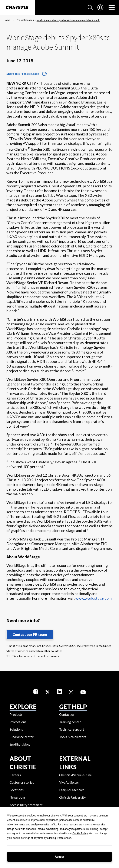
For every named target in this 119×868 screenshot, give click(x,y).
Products (16, 714)
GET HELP (73, 707)
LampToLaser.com (72, 790)
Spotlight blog (20, 744)
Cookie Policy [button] (80, 834)
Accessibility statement (26, 805)
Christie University (72, 797)
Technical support (72, 729)
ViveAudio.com (70, 782)
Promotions (18, 722)
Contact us (67, 714)
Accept (59, 857)
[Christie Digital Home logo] (17, 8)
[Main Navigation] (112, 7)
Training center (70, 722)
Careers (15, 775)
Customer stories (22, 782)
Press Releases (25, 20)
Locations (17, 790)
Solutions (16, 729)
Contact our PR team (30, 634)
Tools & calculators (73, 737)
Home (7, 20)
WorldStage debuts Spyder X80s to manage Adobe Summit (68, 20)
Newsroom (17, 797)
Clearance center (22, 737)
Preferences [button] (64, 838)
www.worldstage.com (93, 598)
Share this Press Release (23, 74)
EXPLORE (23, 707)
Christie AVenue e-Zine (75, 775)
